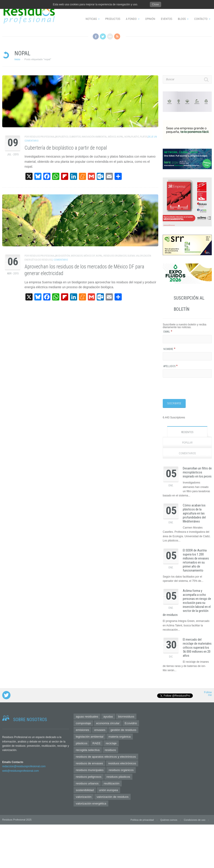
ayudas (108, 717)
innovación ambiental (94, 137)
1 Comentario (60, 260)
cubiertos (75, 137)
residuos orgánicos (115, 256)
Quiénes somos (169, 820)
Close (155, 4)
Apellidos (171, 366)
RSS (117, 36)
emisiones (82, 730)
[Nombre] (187, 356)
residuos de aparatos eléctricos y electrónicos (106, 757)
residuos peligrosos (89, 777)
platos (144, 137)
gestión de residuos (123, 730)
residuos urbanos (87, 783)
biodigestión (63, 256)
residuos (110, 750)
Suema (131, 256)
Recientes (187, 432)
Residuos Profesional (42, 137)
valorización (84, 797)
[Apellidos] (187, 373)
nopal (120, 137)
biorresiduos (126, 717)
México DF (89, 256)
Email (168, 332)
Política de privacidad (142, 820)
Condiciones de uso (194, 820)
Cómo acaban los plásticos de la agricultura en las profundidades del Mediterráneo (194, 513)
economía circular (108, 723)
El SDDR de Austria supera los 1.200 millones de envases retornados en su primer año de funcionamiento (196, 560)
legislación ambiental (90, 737)
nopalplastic (132, 137)
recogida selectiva (88, 750)
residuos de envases (89, 763)
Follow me (208, 694)
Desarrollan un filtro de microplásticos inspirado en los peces (197, 472)
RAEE (97, 743)
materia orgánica (120, 737)
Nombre (169, 349)
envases (100, 730)
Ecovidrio (131, 723)
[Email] (187, 339)
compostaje (83, 723)
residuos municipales (90, 770)
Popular (187, 443)
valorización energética (91, 803)
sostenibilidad (85, 790)
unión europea (108, 790)
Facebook (96, 36)
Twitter (103, 36)
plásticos (82, 743)
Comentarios (187, 453)
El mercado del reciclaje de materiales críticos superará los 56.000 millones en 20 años (197, 648)
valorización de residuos (112, 797)
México (112, 137)
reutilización (111, 783)
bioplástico (62, 137)
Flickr (110, 36)
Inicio (17, 59)
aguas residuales (87, 717)
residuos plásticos (118, 777)
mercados (77, 256)
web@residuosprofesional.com (21, 771)
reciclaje (111, 743)
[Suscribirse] (174, 403)
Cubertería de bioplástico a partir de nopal (66, 148)
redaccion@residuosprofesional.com (24, 766)
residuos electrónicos (122, 763)
